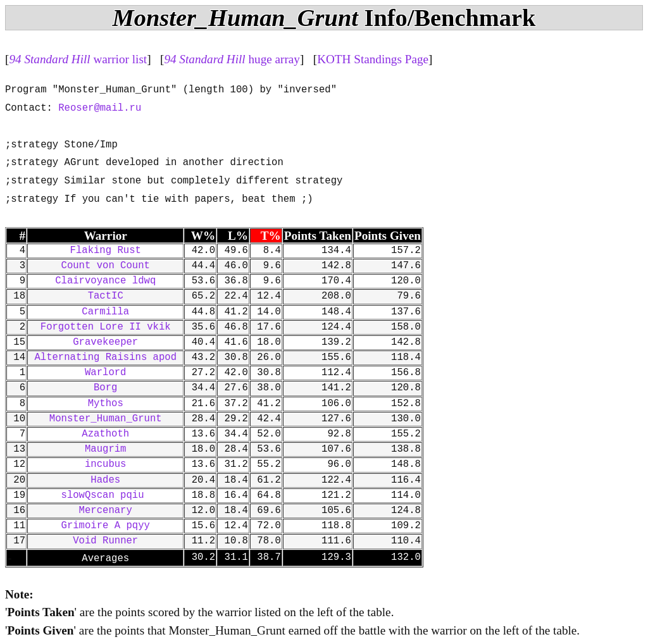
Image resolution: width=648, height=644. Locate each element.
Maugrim (106, 449)
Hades (105, 480)
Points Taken (318, 236)
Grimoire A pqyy (106, 526)
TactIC (106, 296)
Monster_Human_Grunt (106, 419)
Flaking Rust (106, 251)
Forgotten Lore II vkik (106, 327)
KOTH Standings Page (373, 59)
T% (271, 236)
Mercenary (106, 511)
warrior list (78, 59)
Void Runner (105, 541)
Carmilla (105, 312)
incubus (106, 464)
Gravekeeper (105, 342)
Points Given (388, 236)
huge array (232, 59)
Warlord (106, 373)
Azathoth (105, 434)
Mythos (106, 404)
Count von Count (106, 266)
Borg (105, 388)
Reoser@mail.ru (100, 108)
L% (238, 236)
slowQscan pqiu (106, 495)
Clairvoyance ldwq (105, 281)
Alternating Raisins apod (105, 357)
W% (203, 236)
